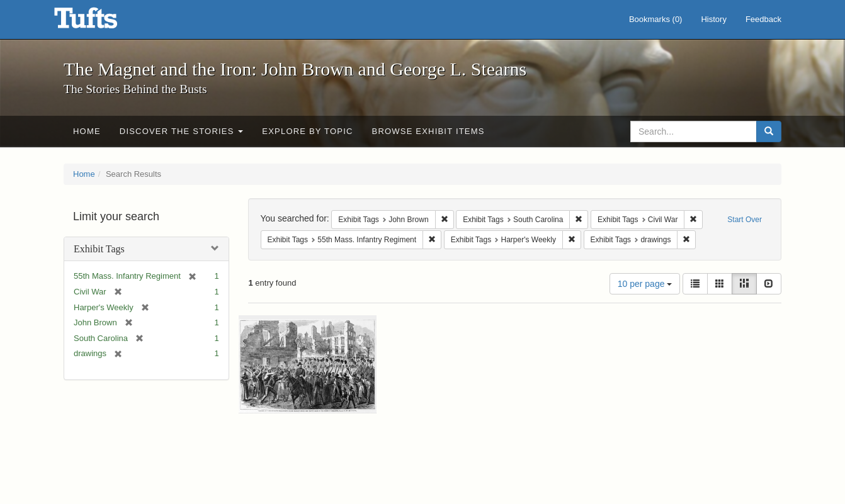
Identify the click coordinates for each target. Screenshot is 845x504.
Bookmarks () (656, 19)
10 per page (645, 284)
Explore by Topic (307, 131)
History (713, 19)
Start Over (745, 220)
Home (87, 131)
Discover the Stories (182, 131)
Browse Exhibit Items (428, 131)
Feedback (763, 19)
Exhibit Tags (99, 249)
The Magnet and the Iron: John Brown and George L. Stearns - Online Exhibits (101, 22)
